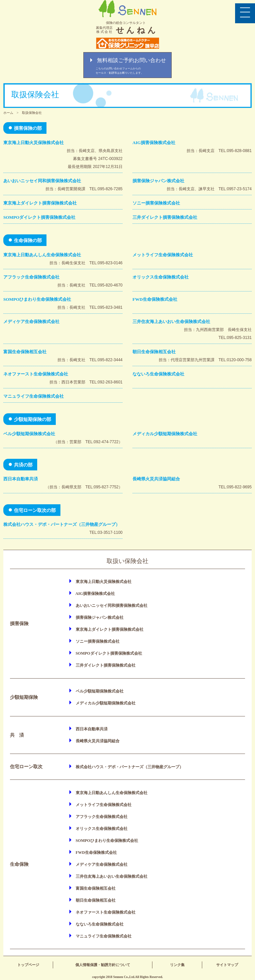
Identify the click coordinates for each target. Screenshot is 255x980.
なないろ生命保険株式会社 (158, 374)
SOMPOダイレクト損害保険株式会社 (39, 217)
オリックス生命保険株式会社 (161, 277)
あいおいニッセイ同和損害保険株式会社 (42, 181)
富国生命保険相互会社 (25, 352)
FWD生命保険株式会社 (155, 299)
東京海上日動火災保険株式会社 (34, 143)
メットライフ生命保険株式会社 (163, 255)
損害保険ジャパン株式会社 (158, 181)
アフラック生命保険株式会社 (31, 277)
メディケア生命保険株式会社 (31, 322)
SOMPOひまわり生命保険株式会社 (37, 299)
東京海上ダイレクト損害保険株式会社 (40, 203)
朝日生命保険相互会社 (154, 352)
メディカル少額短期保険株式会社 (165, 434)
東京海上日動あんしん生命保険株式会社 (42, 255)
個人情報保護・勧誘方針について (103, 965)
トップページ (28, 965)
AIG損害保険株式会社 (154, 143)
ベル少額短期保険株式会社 (29, 434)
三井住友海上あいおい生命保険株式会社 (171, 322)
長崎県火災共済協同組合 (156, 479)
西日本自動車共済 (21, 479)
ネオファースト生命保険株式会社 (36, 374)
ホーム (8, 113)
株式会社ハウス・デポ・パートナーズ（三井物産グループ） (62, 524)
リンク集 (177, 965)
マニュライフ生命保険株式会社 (34, 396)
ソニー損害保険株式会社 (156, 203)
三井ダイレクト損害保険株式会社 (165, 217)
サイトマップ (227, 965)
